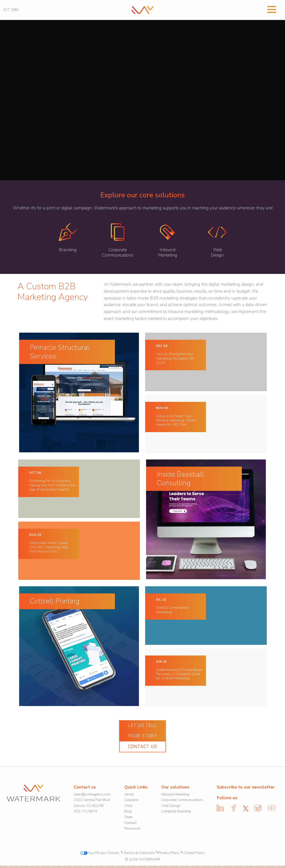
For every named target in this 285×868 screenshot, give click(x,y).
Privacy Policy (169, 853)
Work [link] (128, 806)
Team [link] (128, 817)
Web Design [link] (171, 806)
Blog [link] (128, 811)
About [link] (129, 794)
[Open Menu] (272, 9)
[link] (143, 10)
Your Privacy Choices (100, 853)
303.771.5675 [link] (85, 811)
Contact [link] (130, 823)
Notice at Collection (139, 853)
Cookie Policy (194, 853)
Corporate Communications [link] (182, 800)
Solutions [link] (131, 800)
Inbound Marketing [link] (175, 794)
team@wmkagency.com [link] (92, 794)
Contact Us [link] (143, 747)
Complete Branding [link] (176, 811)
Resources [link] (132, 828)
